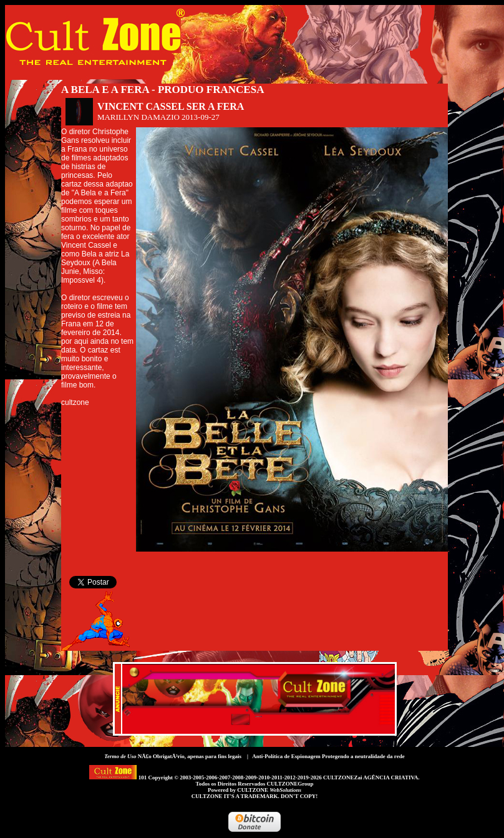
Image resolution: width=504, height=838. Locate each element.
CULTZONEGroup (290, 784)
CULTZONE (269, 790)
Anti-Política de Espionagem (286, 756)
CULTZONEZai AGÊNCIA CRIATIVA (371, 777)
